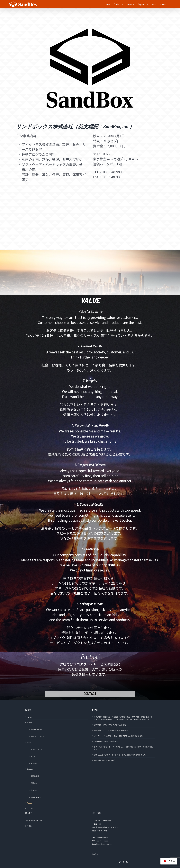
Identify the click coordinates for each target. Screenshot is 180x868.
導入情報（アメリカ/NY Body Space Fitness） (111, 730)
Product (30, 722)
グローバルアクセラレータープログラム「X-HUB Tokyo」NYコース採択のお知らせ (123, 748)
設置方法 (34, 783)
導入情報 (34, 763)
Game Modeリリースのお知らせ (106, 741)
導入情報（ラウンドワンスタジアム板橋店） (111, 725)
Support (30, 769)
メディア (34, 756)
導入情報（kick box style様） (105, 760)
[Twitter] (120, 862)
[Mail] (127, 862)
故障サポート (36, 797)
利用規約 (29, 826)
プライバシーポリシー (34, 820)
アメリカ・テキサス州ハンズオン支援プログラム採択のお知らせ (118, 736)
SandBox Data (36, 729)
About (29, 803)
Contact (30, 808)
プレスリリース (36, 749)
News (29, 742)
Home (29, 717)
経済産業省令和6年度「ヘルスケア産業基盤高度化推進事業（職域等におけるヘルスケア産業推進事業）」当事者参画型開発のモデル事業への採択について (123, 718)
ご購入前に (35, 776)
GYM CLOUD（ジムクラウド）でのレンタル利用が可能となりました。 (121, 755)
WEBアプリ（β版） (38, 736)
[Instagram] (123, 862)
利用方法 (34, 790)
